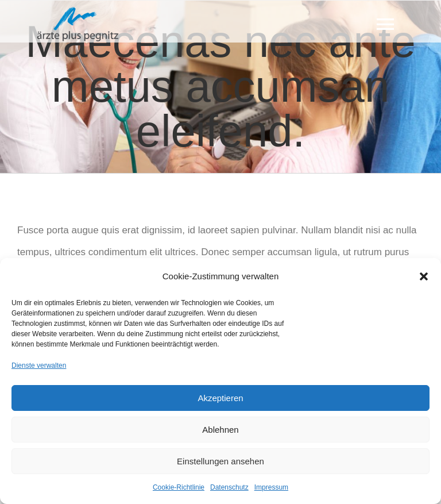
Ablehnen (220, 430)
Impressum (271, 487)
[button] (424, 276)
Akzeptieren (220, 398)
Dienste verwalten (39, 366)
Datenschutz (229, 487)
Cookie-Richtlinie (179, 487)
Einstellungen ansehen (220, 461)
